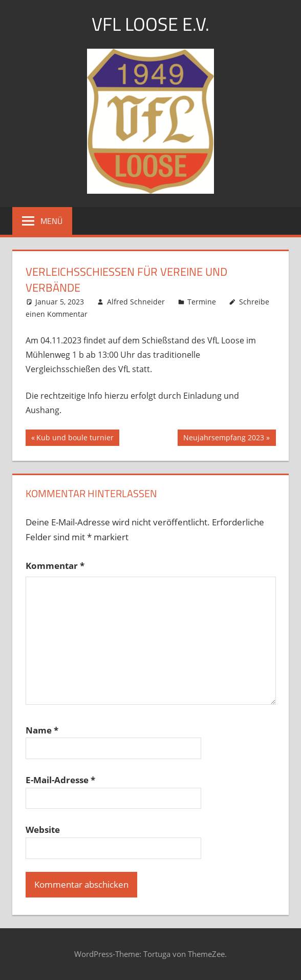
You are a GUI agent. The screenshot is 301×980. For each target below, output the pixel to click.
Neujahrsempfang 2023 (223, 439)
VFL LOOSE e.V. (150, 24)
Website (43, 830)
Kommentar (55, 566)
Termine (202, 302)
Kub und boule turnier (75, 439)
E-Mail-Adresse (60, 780)
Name (42, 730)
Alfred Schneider (136, 302)
